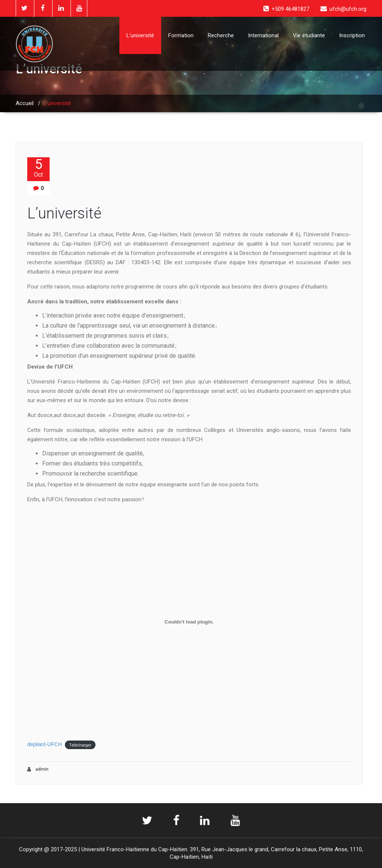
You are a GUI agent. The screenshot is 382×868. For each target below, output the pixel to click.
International (263, 35)
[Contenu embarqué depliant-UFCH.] (189, 622)
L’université (140, 35)
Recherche (221, 35)
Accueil (25, 103)
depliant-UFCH (45, 744)
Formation (181, 35)
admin (38, 769)
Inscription (352, 35)
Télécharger (80, 745)
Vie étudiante (309, 35)
